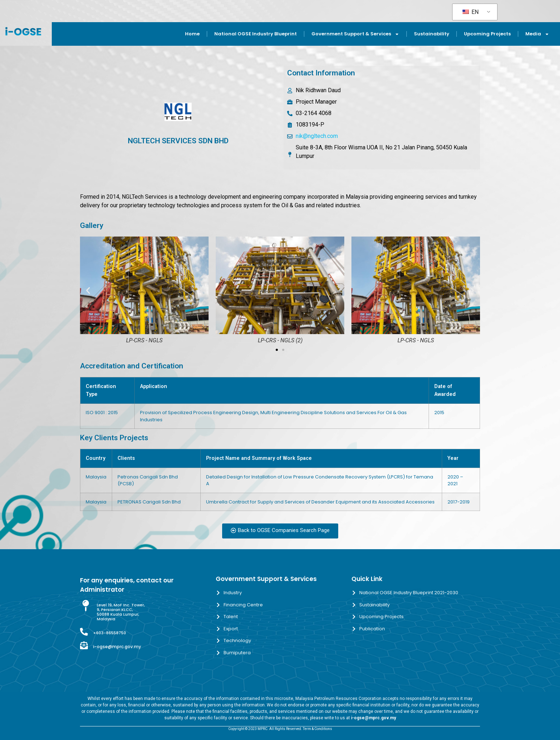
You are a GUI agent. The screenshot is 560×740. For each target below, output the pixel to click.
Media (537, 34)
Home (192, 34)
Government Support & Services (355, 34)
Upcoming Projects (487, 34)
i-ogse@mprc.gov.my (117, 647)
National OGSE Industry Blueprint (256, 34)
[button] (88, 291)
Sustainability (432, 34)
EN (471, 12)
